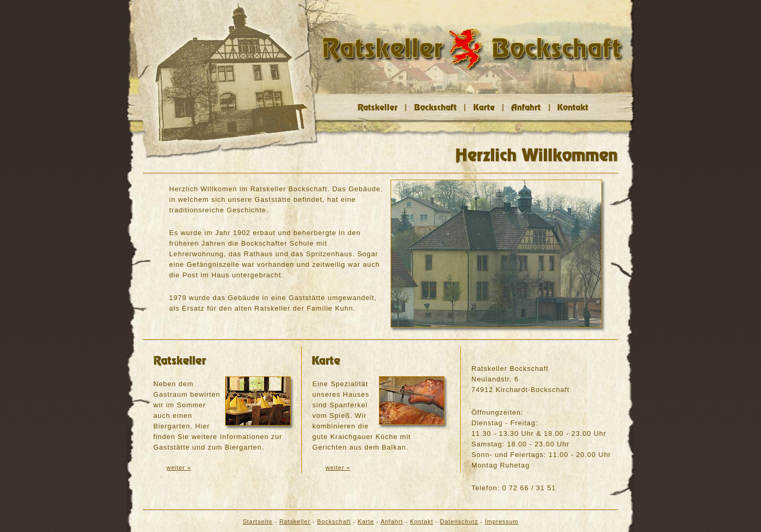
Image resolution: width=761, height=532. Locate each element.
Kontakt (421, 521)
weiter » (179, 468)
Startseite (257, 521)
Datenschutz (459, 521)
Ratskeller (295, 521)
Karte (366, 521)
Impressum (501, 521)
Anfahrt (392, 521)
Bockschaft (334, 521)
